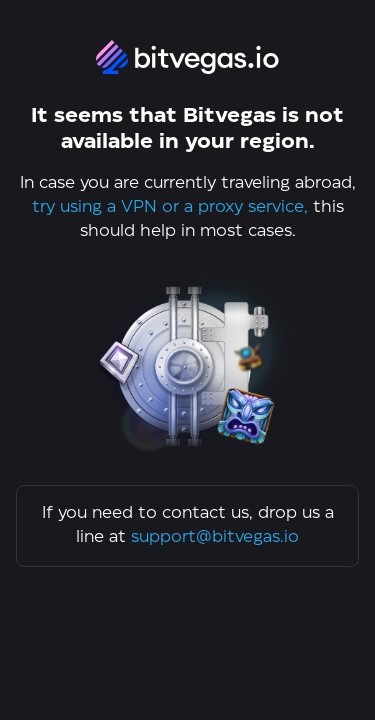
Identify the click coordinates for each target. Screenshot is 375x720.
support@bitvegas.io (215, 537)
